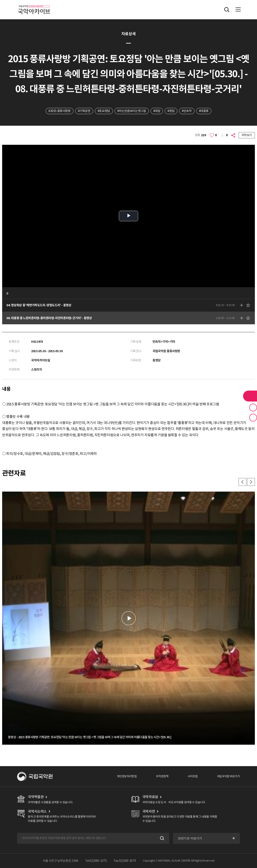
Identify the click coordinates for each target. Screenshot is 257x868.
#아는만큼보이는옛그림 (132, 111)
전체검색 (227, 10)
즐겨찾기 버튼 (253, 408)
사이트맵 (193, 776)
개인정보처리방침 (127, 776)
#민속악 (187, 111)
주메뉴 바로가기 (0, 0)
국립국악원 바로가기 (228, 776)
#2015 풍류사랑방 (60, 111)
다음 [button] (251, 482)
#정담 (171, 111)
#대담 (157, 111)
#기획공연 (84, 111)
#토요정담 (104, 111)
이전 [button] (242, 482)
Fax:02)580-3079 (125, 861)
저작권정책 (162, 776)
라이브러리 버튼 (250, 396)
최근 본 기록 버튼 (253, 418)
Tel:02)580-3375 (96, 861)
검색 (162, 838)
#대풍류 (204, 111)
